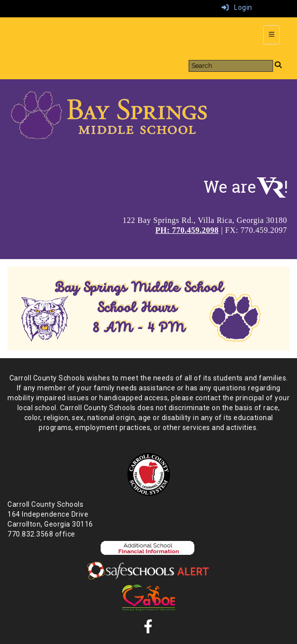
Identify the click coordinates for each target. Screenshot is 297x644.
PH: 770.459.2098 (187, 230)
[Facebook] (148, 629)
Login (237, 7)
